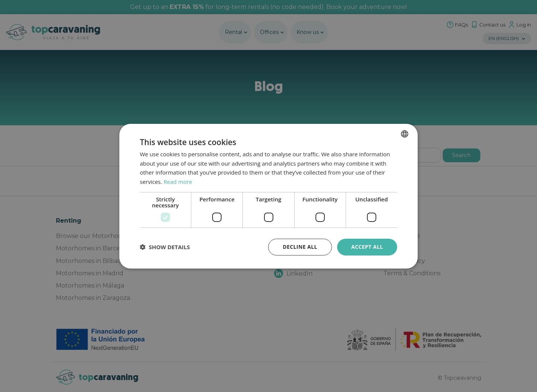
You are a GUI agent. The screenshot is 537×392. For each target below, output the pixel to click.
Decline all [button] (300, 247)
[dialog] (268, 196)
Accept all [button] (367, 247)
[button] (165, 247)
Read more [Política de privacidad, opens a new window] (178, 182)
